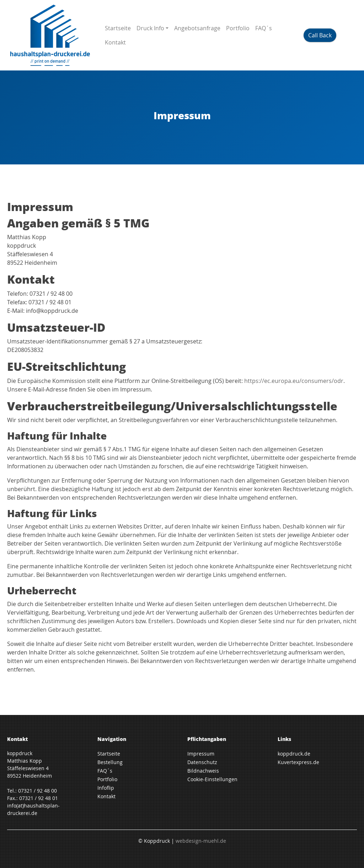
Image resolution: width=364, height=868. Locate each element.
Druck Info (150, 28)
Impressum (201, 754)
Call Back (320, 35)
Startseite (118, 28)
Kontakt (115, 42)
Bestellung (110, 762)
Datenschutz (202, 762)
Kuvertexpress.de (298, 762)
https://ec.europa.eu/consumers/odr (294, 381)
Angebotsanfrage (197, 28)
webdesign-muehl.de (201, 841)
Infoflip (106, 788)
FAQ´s (264, 28)
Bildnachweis (203, 771)
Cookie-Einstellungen (212, 779)
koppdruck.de (294, 754)
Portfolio (238, 28)
